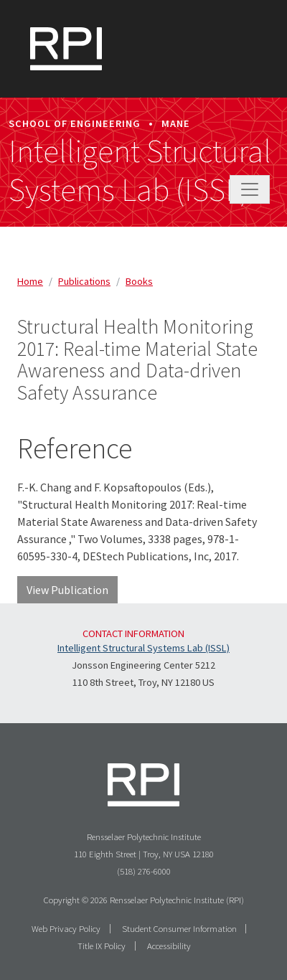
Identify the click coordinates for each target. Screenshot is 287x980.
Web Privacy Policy (66, 928)
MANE (176, 123)
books (139, 281)
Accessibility (169, 946)
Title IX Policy (102, 946)
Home (30, 281)
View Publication (67, 590)
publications (84, 281)
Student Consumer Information (179, 928)
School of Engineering (75, 123)
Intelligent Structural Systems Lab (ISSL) (140, 171)
